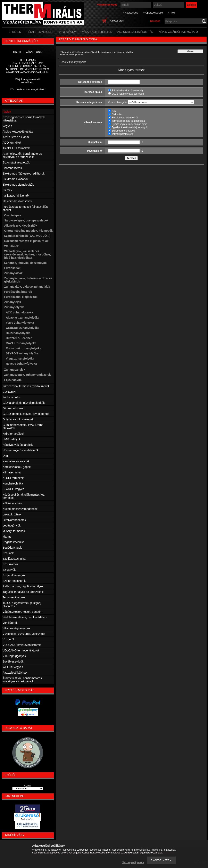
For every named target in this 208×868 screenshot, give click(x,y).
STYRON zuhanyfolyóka (22, 353)
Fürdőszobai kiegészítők (21, 297)
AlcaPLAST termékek (16, 148)
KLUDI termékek (13, 478)
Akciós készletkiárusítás (18, 132)
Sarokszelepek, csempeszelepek (26, 220)
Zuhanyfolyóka (125, 52)
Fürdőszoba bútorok (18, 292)
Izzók (6, 456)
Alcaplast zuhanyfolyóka (23, 318)
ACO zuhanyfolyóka (19, 312)
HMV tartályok (12, 439)
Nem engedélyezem (133, 862)
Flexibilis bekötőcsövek (17, 201)
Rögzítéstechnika (14, 542)
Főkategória (66, 52)
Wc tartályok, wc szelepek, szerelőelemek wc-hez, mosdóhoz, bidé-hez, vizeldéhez (28, 254)
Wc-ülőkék (11, 246)
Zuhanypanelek (15, 370)
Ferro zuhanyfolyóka (20, 323)
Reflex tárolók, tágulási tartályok (23, 586)
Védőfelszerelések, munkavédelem (25, 617)
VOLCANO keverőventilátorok (22, 645)
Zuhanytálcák (13, 273)
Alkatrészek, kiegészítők (21, 226)
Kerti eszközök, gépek (17, 467)
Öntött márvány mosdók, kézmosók (29, 231)
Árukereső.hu (28, 819)
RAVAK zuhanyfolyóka (21, 343)
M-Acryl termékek (14, 531)
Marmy (7, 537)
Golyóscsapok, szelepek (18, 419)
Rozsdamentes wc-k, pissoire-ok (26, 241)
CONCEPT (10, 392)
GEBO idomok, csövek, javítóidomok (26, 414)
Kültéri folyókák (12, 503)
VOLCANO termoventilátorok (21, 650)
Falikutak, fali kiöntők (16, 196)
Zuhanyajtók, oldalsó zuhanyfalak (27, 287)
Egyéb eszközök (13, 661)
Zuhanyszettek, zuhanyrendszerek (28, 375)
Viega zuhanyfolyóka (20, 359)
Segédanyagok (12, 548)
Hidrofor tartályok (14, 434)
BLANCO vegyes (14, 489)
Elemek (7, 190)
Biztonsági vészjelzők (16, 162)
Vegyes (7, 126)
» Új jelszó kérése (153, 13)
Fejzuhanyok (13, 380)
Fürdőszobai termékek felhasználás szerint (95, 52)
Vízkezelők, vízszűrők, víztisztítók (24, 634)
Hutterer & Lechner (19, 338)
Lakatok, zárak (12, 514)
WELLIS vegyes (13, 667)
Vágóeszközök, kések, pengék (22, 612)
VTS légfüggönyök (14, 656)
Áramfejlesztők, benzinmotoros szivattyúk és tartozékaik (22, 155)
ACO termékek (12, 143)
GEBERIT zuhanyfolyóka (23, 328)
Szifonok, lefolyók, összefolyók (26, 263)
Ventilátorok (10, 623)
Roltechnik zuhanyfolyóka (24, 348)
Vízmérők (9, 639)
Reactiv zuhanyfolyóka (21, 364)
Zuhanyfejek (13, 302)
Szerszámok (11, 564)
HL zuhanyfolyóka (18, 333)
